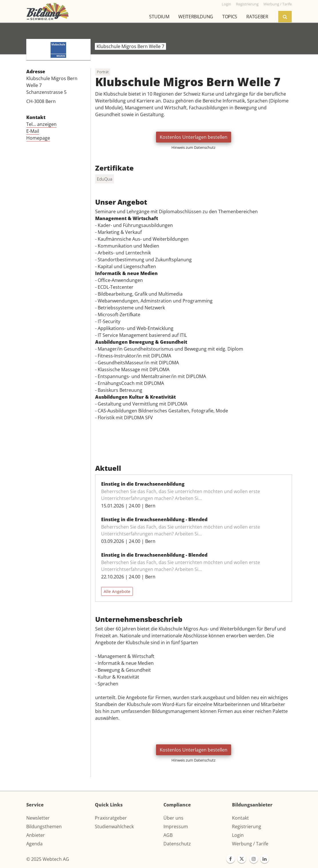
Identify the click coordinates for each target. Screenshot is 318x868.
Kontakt (240, 818)
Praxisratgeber (111, 818)
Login (238, 835)
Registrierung (247, 827)
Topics (230, 17)
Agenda (34, 844)
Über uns (173, 818)
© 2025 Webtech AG (48, 859)
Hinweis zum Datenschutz (193, 147)
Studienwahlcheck (114, 827)
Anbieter (36, 835)
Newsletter (38, 818)
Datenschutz (177, 844)
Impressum (176, 827)
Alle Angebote (117, 591)
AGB (168, 835)
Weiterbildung (196, 17)
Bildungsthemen (44, 827)
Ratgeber (257, 17)
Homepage (38, 138)
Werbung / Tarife (250, 844)
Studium (159, 17)
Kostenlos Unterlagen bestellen (194, 137)
